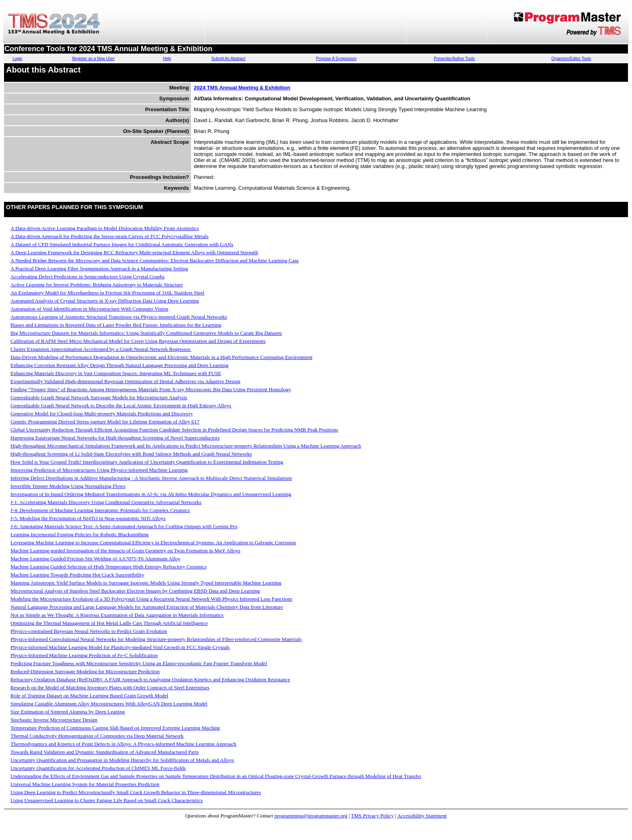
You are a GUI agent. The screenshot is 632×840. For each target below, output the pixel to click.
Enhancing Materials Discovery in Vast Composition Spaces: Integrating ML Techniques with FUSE (116, 373)
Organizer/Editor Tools (571, 59)
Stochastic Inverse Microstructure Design (54, 720)
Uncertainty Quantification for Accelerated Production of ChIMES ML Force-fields (98, 768)
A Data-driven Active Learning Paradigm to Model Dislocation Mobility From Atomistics (105, 228)
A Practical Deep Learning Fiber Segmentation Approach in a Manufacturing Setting (99, 269)
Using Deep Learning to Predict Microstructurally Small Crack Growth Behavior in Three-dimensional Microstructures (136, 792)
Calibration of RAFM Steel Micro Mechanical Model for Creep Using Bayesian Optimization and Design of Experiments (138, 341)
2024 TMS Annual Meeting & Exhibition (242, 88)
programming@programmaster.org (311, 816)
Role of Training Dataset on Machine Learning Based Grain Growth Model (89, 696)
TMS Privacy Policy (372, 816)
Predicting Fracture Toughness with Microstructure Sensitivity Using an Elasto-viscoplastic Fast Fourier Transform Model (139, 663)
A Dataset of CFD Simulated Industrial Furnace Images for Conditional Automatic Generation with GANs (122, 244)
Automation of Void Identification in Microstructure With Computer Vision (89, 309)
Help (167, 59)
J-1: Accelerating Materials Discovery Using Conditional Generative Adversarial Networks (106, 502)
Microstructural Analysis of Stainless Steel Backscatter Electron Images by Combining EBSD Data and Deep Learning (135, 591)
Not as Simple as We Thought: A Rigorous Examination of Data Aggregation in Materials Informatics (117, 615)
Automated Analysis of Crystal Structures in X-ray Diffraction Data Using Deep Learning (105, 301)
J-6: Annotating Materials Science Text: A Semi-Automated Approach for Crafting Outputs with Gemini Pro (124, 526)
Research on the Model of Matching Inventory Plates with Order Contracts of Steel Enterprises (110, 688)
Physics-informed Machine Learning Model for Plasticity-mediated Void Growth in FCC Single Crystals (120, 647)
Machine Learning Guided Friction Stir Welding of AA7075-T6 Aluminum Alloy (96, 559)
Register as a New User (94, 59)
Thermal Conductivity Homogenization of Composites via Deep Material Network (97, 736)
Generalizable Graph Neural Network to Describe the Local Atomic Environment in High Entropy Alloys (121, 405)
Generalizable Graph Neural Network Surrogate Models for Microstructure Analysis (99, 397)
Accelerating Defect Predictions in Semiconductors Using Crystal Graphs (87, 277)
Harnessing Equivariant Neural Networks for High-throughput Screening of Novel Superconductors (115, 438)
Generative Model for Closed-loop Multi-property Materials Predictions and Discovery (102, 414)
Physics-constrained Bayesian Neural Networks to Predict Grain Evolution (89, 631)
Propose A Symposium (336, 59)
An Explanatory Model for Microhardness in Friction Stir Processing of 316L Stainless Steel (107, 293)
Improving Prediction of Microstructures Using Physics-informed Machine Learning (99, 470)
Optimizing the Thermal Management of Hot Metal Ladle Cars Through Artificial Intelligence (109, 623)
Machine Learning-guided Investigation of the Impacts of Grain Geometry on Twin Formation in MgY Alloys (125, 551)
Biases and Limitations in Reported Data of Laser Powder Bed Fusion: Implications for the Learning (116, 325)
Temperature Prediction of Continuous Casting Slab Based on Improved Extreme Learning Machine (115, 728)
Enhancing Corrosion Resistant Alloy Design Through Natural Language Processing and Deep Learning (120, 365)
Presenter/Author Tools (454, 59)
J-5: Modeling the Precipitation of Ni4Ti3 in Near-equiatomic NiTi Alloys (88, 518)
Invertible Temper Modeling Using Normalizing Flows (68, 486)
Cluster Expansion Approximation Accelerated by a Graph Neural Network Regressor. (101, 349)
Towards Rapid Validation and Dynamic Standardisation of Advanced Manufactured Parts (105, 752)
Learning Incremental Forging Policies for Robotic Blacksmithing (80, 534)
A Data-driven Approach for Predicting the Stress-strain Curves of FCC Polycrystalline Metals (109, 236)
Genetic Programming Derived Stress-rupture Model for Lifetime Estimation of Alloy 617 (105, 422)
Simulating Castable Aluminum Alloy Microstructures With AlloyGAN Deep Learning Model (109, 704)
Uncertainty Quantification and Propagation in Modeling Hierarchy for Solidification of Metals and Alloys (122, 760)
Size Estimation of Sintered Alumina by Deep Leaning (68, 712)
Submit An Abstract (228, 59)
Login (17, 59)
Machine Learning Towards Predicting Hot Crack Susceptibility (77, 575)
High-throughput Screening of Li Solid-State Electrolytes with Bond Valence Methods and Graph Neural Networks (131, 454)
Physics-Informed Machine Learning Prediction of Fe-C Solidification (84, 655)
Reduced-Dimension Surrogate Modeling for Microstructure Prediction (85, 671)
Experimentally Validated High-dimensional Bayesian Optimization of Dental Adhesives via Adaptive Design (125, 381)
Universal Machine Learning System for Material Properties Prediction (85, 784)
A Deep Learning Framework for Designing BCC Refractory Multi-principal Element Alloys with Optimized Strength (134, 252)
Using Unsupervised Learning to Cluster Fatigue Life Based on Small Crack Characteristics (107, 800)
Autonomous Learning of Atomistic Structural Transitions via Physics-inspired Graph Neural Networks (119, 317)
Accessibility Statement (422, 816)
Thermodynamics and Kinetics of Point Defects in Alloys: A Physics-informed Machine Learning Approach (123, 744)
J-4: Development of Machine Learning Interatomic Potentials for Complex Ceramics (100, 510)
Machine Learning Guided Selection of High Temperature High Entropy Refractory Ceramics (108, 567)
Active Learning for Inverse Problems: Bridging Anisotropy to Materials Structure (97, 285)
